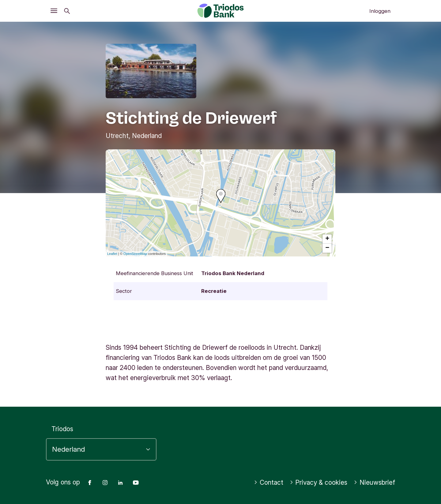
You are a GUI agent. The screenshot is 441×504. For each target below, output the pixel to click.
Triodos (62, 429)
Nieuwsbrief (374, 482)
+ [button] (327, 239)
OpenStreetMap (135, 254)
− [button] (327, 248)
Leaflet (112, 254)
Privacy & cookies (319, 482)
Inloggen (380, 11)
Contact (269, 482)
